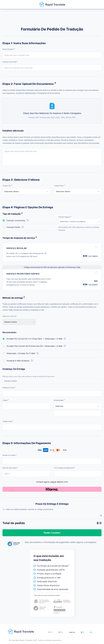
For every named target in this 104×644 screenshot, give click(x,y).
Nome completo (9, 49)
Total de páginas (65, 217)
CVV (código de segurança (64, 468)
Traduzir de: (7, 186)
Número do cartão (10, 455)
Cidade (6, 400)
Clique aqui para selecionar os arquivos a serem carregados (52, 115)
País (29, 376)
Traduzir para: (59, 186)
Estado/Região (59, 400)
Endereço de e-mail (10, 62)
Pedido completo (52, 533)
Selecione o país (9, 316)
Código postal (8, 421)
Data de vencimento (10, 468)
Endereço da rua (9, 387)
